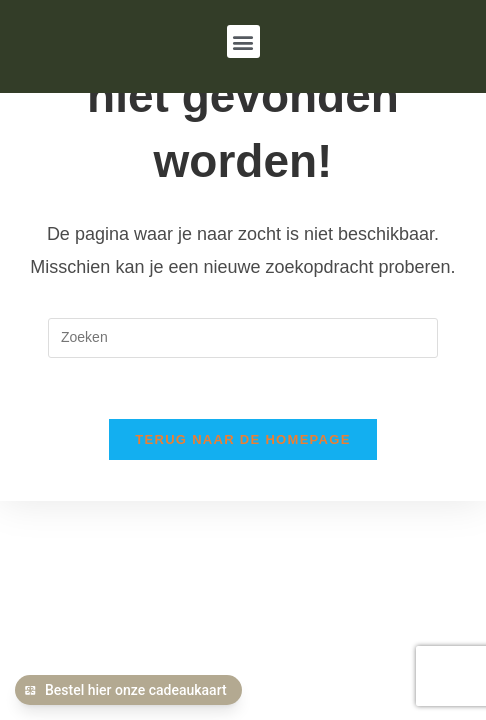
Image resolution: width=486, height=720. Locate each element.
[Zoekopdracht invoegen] (243, 336)
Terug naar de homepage (242, 437)
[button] (243, 41)
